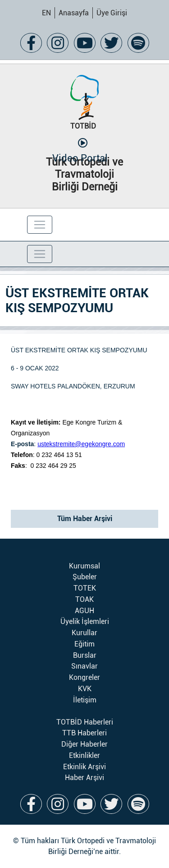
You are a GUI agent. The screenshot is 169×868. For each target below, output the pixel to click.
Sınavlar (84, 666)
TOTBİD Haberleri (85, 722)
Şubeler (85, 577)
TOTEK (85, 588)
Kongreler (84, 677)
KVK (85, 689)
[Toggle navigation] (40, 225)
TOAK (84, 599)
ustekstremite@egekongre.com (81, 444)
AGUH (84, 611)
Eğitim (84, 644)
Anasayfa (74, 13)
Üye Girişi (112, 13)
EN (46, 13)
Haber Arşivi (84, 778)
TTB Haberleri (84, 733)
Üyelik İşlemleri (85, 621)
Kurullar (84, 633)
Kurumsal (84, 566)
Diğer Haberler (84, 744)
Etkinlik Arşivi (84, 767)
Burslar (85, 655)
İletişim (85, 700)
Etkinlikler (84, 755)
